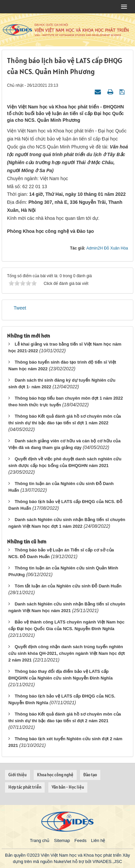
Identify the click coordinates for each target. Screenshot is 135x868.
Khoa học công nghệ (55, 775)
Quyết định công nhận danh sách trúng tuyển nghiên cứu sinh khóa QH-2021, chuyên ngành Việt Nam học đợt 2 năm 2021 (67, 653)
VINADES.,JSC (107, 861)
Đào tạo (90, 775)
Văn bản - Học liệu (68, 787)
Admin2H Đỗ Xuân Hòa (107, 248)
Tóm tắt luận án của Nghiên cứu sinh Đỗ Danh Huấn (68, 586)
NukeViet (62, 861)
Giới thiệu (17, 775)
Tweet (20, 308)
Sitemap (62, 840)
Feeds (80, 840)
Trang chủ (40, 840)
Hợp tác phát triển (25, 787)
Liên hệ (98, 840)
